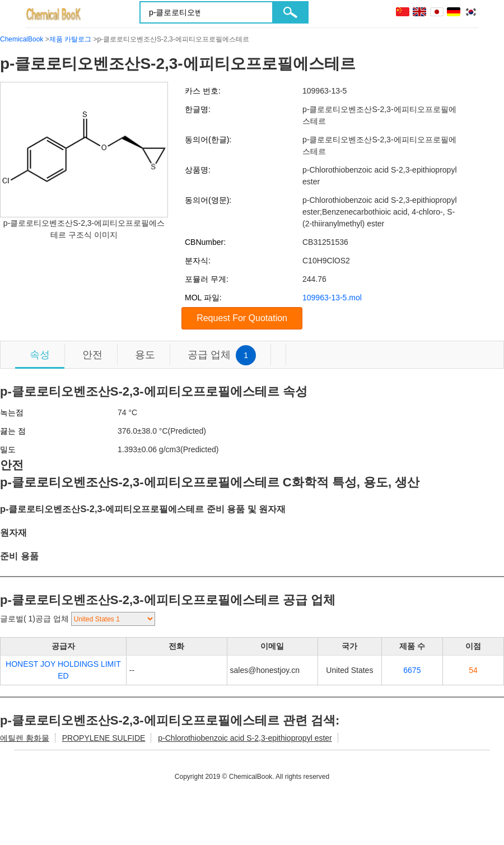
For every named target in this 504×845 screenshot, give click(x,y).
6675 (412, 670)
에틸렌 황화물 (25, 738)
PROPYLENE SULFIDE (104, 738)
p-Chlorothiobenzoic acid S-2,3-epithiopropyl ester (245, 738)
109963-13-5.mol (332, 298)
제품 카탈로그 (70, 39)
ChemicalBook (22, 39)
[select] (113, 619)
